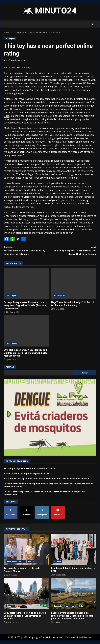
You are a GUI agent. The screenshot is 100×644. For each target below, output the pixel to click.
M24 (6, 60)
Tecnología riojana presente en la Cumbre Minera (29, 468)
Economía (58, 606)
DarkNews (71, 637)
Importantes (12, 561)
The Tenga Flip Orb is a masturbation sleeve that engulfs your (73, 251)
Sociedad (58, 561)
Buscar (10, 367)
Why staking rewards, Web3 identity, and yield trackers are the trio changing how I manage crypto (26, 331)
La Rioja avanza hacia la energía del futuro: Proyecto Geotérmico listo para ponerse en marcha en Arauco (74, 594)
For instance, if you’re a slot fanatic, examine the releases (27, 251)
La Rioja (22, 561)
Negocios (32, 561)
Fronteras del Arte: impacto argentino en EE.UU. (28, 473)
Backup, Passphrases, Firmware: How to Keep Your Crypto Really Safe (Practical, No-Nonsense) (26, 283)
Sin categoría (10, 39)
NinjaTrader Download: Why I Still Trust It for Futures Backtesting (74, 283)
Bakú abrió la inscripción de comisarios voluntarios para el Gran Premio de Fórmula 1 (47, 479)
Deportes (11, 606)
